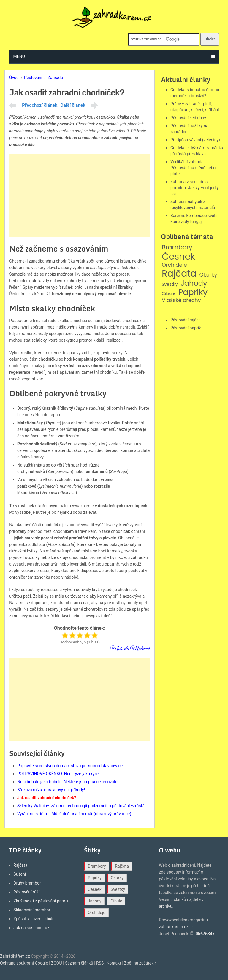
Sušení (20, 874)
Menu (19, 56)
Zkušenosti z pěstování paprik (41, 901)
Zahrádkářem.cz (15, 956)
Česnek (178, 257)
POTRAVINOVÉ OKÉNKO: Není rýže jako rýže (58, 774)
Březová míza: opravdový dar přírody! (51, 790)
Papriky (193, 292)
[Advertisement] (80, 196)
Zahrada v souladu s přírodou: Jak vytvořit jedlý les (195, 188)
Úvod (14, 78)
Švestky (170, 284)
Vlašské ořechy (181, 300)
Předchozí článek (40, 105)
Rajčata (179, 274)
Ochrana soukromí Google (24, 963)
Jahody (194, 284)
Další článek (73, 105)
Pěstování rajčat (185, 320)
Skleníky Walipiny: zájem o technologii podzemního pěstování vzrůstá (81, 806)
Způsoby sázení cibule (34, 919)
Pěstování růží (26, 892)
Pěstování (33, 78)
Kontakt (114, 963)
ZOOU (57, 963)
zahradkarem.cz (174, 927)
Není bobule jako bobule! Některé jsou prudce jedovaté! (68, 782)
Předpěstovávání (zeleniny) (195, 140)
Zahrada (55, 78)
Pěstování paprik (186, 328)
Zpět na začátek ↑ (140, 963)
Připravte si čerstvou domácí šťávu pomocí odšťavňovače (70, 766)
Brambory (177, 248)
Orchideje (174, 265)
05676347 (205, 934)
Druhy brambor (27, 883)
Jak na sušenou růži (32, 928)
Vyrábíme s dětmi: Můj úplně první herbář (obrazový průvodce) (74, 814)
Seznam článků (79, 963)
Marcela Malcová (130, 649)
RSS (100, 963)
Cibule (169, 294)
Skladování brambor (32, 910)
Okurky (208, 275)
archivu (166, 906)
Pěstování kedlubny (188, 118)
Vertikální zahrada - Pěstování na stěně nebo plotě (193, 168)
